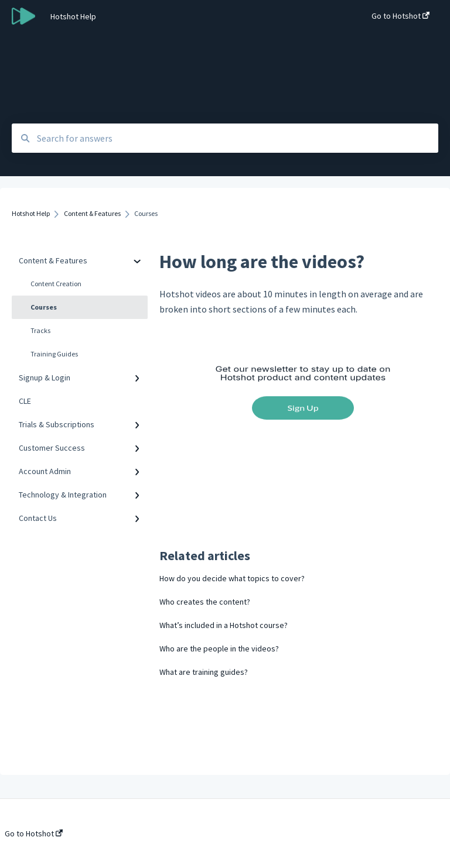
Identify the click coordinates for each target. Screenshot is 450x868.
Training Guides (54, 354)
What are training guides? (204, 672)
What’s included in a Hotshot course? (224, 625)
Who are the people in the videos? (219, 649)
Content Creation (56, 284)
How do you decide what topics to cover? (232, 578)
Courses (44, 307)
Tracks (40, 330)
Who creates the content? (205, 602)
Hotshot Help (73, 16)
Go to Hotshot (34, 833)
